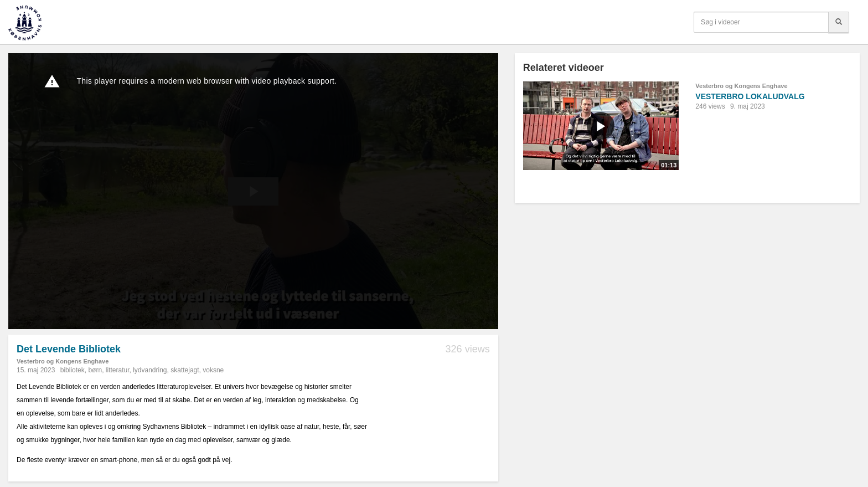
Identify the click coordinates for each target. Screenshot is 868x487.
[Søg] (839, 22)
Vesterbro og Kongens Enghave (63, 361)
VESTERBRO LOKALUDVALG (750, 96)
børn (95, 370)
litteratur (118, 370)
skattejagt (185, 370)
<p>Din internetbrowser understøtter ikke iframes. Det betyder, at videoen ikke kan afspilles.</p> (253, 191)
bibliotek (73, 370)
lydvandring (150, 370)
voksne (213, 370)
